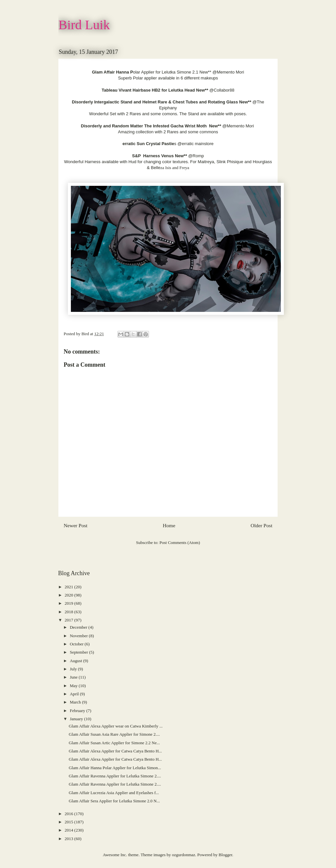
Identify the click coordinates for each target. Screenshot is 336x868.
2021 (69, 587)
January (77, 719)
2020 (69, 595)
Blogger (225, 855)
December (79, 627)
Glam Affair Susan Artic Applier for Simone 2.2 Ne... (114, 743)
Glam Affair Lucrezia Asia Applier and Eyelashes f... (114, 793)
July (74, 669)
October (77, 644)
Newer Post (75, 525)
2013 (69, 839)
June (74, 677)
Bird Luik (84, 25)
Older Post (262, 525)
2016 (69, 814)
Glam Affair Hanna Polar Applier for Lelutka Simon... (115, 768)
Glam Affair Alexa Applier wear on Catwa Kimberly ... (115, 726)
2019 (69, 603)
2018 (69, 612)
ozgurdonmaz (184, 855)
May (74, 686)
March (76, 702)
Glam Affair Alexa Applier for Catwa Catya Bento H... (115, 751)
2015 (69, 822)
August (77, 661)
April (75, 694)
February (78, 711)
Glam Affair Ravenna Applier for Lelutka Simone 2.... (115, 776)
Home (169, 525)
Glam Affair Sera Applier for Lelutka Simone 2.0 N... (114, 801)
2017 (69, 620)
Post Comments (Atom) (180, 542)
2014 (69, 830)
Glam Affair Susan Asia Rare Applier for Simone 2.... (114, 734)
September (80, 652)
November (79, 636)
